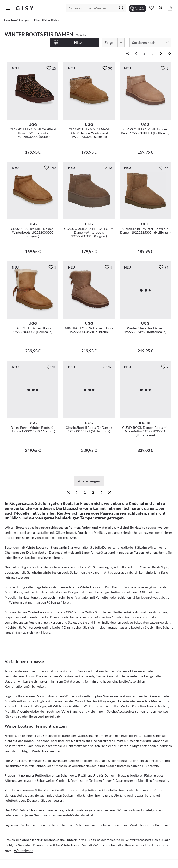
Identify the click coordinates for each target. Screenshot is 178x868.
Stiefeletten (110, 782)
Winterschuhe (21, 752)
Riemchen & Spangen (16, 20)
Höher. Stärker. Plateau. (47, 20)
